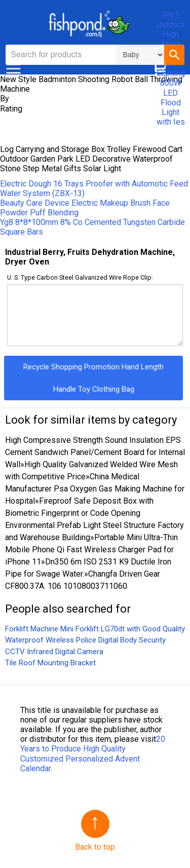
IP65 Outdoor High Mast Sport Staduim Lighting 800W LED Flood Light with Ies (170, 68)
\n (140, 55)
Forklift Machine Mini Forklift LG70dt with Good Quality (95, 629)
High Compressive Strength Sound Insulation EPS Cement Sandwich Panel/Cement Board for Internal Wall (95, 452)
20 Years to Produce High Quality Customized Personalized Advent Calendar (93, 754)
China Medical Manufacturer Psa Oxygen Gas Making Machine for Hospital (95, 489)
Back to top (95, 847)
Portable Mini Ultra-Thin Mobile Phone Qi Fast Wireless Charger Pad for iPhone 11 (91, 550)
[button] (174, 55)
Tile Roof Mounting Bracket (50, 663)
